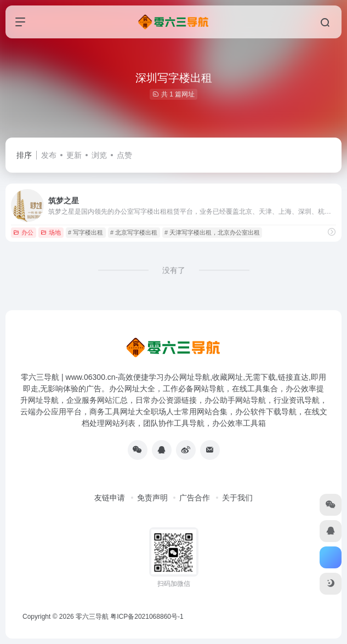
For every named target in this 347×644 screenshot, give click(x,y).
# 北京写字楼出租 (134, 232)
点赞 (124, 155)
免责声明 (152, 498)
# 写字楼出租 (86, 232)
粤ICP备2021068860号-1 (147, 617)
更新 (74, 155)
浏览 (99, 155)
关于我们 (237, 498)
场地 (51, 232)
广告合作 (195, 498)
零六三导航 (92, 617)
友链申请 (110, 498)
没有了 (174, 270)
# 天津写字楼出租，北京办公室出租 (212, 232)
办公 (23, 232)
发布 (49, 155)
